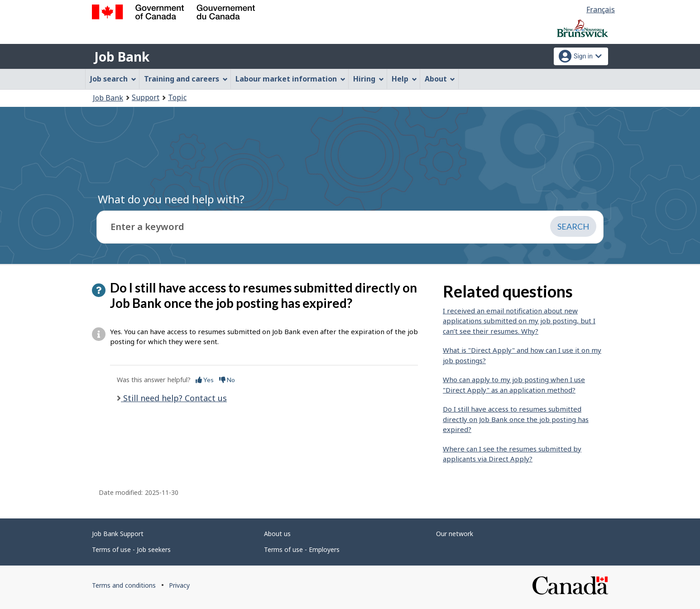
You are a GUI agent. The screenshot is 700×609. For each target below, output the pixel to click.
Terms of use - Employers (302, 549)
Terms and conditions (124, 585)
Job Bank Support (118, 534)
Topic (177, 97)
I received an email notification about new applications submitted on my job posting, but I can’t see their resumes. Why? (519, 321)
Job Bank (122, 57)
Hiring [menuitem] (369, 79)
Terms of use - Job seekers (131, 549)
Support (146, 97)
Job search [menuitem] (113, 79)
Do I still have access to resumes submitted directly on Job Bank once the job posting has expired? (516, 419)
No (227, 380)
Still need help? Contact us (174, 398)
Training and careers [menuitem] (186, 79)
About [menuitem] (440, 79)
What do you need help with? (171, 199)
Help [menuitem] (404, 79)
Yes (205, 380)
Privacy (179, 585)
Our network (455, 534)
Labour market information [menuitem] (290, 79)
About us (277, 534)
